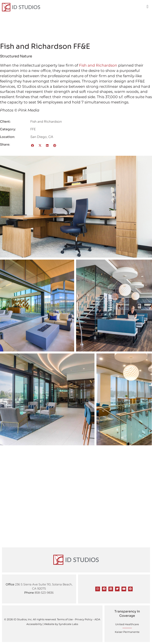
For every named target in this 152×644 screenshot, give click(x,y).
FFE (33, 129)
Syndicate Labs (68, 624)
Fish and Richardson (98, 65)
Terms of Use (65, 619)
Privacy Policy (84, 619)
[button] (148, 7)
